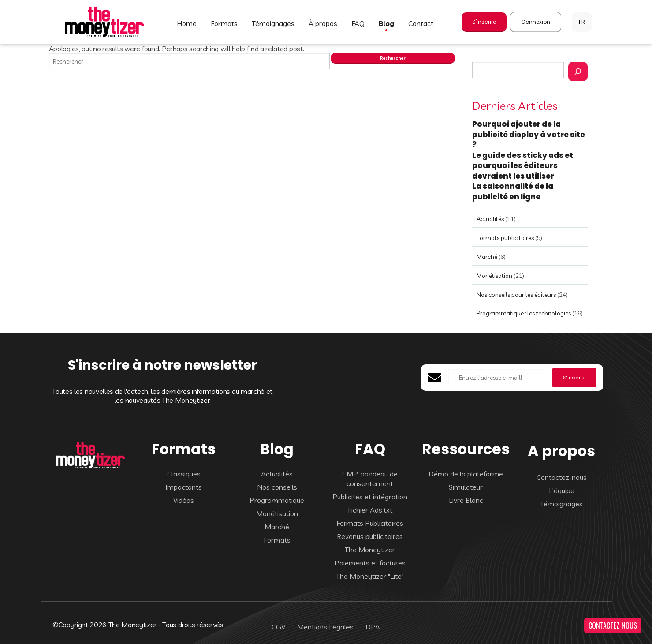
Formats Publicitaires (370, 523)
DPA (373, 627)
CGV (278, 627)
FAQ (358, 23)
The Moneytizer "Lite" (370, 576)
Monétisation (494, 276)
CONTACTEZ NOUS (613, 625)
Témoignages (561, 504)
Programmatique (277, 500)
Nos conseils (277, 487)
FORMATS (224, 23)
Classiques (184, 474)
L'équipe (562, 490)
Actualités (490, 219)
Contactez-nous (562, 477)
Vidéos (184, 500)
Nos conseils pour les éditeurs (516, 295)
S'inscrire (484, 22)
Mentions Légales (325, 627)
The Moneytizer (370, 550)
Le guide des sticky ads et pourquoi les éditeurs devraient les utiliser (523, 166)
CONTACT (421, 23)
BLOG (386, 23)
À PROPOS (323, 23)
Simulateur (466, 487)
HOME (187, 23)
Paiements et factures (370, 563)
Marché (487, 257)
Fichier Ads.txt (370, 510)
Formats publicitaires (505, 238)
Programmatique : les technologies (524, 313)
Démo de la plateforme (466, 474)
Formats (277, 540)
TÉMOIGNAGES (273, 23)
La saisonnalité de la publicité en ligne (513, 191)
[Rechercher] (578, 71)
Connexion (536, 22)
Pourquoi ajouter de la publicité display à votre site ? (529, 134)
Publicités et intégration (370, 497)
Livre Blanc (466, 500)
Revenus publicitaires (370, 536)
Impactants (184, 487)
